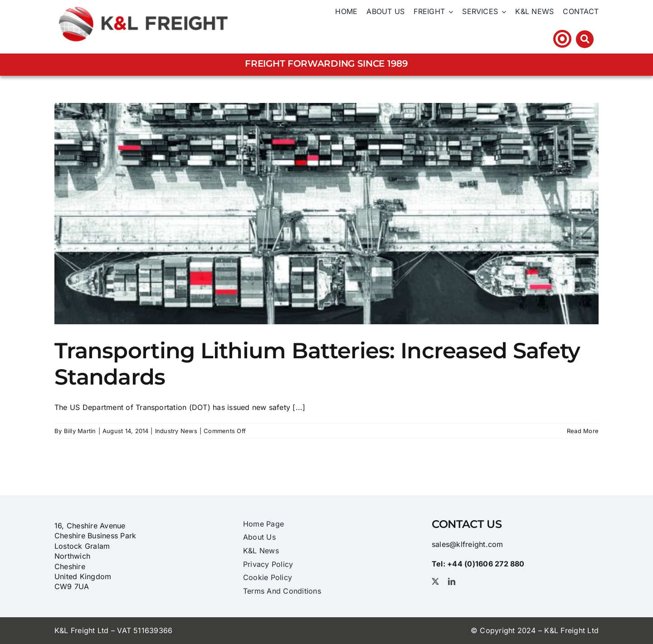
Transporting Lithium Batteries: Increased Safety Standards (317, 364)
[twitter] (435, 581)
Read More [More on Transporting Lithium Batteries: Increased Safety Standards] (583, 431)
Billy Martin (80, 431)
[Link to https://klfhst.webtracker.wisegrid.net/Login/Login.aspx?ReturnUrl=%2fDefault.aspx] (562, 39)
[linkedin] (452, 581)
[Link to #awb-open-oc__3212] (585, 39)
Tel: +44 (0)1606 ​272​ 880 (498, 39)
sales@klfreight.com (468, 544)
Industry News (176, 431)
